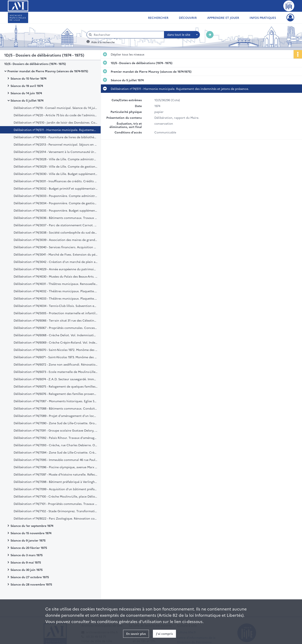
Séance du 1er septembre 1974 (32, 526)
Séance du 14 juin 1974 (26, 93)
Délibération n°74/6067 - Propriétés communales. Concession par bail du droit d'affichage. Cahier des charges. (56, 328)
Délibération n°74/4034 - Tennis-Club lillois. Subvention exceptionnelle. (56, 306)
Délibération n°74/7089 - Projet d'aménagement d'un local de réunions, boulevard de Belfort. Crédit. (56, 416)
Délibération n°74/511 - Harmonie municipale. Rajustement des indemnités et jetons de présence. (56, 130)
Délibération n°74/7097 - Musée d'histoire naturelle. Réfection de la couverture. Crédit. (56, 474)
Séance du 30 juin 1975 (27, 570)
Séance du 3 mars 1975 (27, 555)
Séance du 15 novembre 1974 (31, 533)
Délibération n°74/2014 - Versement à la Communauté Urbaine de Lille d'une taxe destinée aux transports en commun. (56, 152)
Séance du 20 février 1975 (29, 548)
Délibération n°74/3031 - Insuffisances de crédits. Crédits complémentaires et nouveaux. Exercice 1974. (56, 181)
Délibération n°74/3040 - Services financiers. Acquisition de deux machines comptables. (56, 247)
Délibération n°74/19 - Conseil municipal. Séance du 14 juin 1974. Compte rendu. (56, 108)
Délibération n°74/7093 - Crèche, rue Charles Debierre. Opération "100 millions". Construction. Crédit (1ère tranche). (56, 445)
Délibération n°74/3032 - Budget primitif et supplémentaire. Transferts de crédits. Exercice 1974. (56, 188)
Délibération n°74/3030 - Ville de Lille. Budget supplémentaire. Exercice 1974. (56, 174)
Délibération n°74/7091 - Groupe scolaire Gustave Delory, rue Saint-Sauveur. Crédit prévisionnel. (56, 430)
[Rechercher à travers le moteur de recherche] (128, 35)
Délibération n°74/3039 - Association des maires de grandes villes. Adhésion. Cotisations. (56, 240)
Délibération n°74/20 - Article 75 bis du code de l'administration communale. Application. (56, 115)
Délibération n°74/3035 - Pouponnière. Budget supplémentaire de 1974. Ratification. (56, 210)
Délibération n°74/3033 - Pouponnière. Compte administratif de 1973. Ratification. (56, 196)
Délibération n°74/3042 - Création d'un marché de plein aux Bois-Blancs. (56, 262)
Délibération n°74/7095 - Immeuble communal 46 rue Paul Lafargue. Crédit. (56, 460)
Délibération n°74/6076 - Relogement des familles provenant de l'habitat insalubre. (56, 394)
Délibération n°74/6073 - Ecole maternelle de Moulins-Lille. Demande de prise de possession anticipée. (56, 372)
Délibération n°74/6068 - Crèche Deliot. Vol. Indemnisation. (56, 335)
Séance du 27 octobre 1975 (30, 577)
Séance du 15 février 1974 (28, 78)
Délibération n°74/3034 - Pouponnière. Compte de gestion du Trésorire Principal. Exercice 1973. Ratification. (56, 203)
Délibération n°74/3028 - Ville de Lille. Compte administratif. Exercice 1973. (56, 159)
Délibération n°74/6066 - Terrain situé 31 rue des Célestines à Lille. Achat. (56, 320)
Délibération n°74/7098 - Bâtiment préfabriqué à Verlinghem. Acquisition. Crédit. (56, 482)
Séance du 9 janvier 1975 (28, 540)
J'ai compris (164, 634)
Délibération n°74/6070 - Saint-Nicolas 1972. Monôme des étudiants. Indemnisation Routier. (56, 350)
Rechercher (158, 18)
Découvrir (188, 18)
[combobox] (182, 35)
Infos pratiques (263, 18)
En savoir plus (136, 634)
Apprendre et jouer (223, 18)
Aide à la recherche (103, 42)
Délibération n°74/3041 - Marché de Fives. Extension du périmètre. (56, 254)
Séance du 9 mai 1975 (26, 562)
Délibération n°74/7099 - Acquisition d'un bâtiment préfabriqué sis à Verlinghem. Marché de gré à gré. (56, 489)
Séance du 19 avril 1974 (27, 86)
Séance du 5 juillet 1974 (27, 100)
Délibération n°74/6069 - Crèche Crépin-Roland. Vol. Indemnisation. (56, 342)
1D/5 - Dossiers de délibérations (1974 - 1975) (35, 64)
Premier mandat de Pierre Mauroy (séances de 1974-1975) (48, 71)
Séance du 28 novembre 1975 (31, 584)
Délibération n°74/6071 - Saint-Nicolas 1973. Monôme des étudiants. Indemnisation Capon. (56, 357)
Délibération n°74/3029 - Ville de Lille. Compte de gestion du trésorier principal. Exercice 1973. (56, 166)
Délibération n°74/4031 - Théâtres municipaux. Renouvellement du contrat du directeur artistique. (56, 284)
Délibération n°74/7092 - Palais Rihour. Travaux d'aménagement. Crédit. (56, 438)
